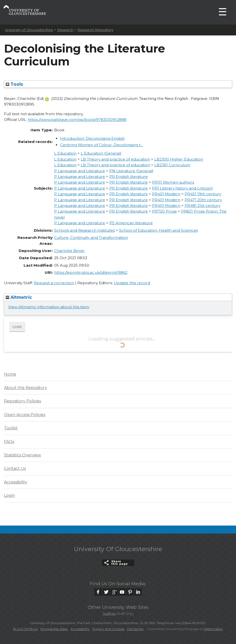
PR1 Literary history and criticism (182, 188)
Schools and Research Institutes (84, 230)
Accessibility (16, 482)
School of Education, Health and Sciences (158, 230)
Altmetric (19, 297)
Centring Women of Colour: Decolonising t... (101, 145)
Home (10, 374)
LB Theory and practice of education (115, 159)
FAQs (9, 442)
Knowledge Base (54, 629)
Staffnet (109, 614)
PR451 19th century (203, 194)
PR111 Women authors (173, 182)
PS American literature (131, 223)
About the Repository (25, 388)
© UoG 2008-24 (25, 629)
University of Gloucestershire (29, 30)
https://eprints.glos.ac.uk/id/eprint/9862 (91, 272)
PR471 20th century (203, 200)
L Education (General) (101, 153)
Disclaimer (136, 629)
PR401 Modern (166, 194)
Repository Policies (22, 401)
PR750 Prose (164, 211)
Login (9, 495)
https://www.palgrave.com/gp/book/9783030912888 (77, 120)
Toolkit (11, 428)
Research (65, 30)
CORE (17, 327)
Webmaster (213, 629)
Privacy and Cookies (108, 629)
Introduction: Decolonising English (92, 138)
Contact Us (15, 468)
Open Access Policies (25, 415)
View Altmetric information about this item (49, 307)
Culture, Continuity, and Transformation (91, 238)
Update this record (132, 283)
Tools (14, 84)
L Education (65, 153)
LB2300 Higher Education (179, 159)
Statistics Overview (22, 455)
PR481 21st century (202, 206)
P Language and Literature (80, 171)
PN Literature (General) (131, 171)
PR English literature (129, 177)
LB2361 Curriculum (172, 165)
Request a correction (54, 283)
